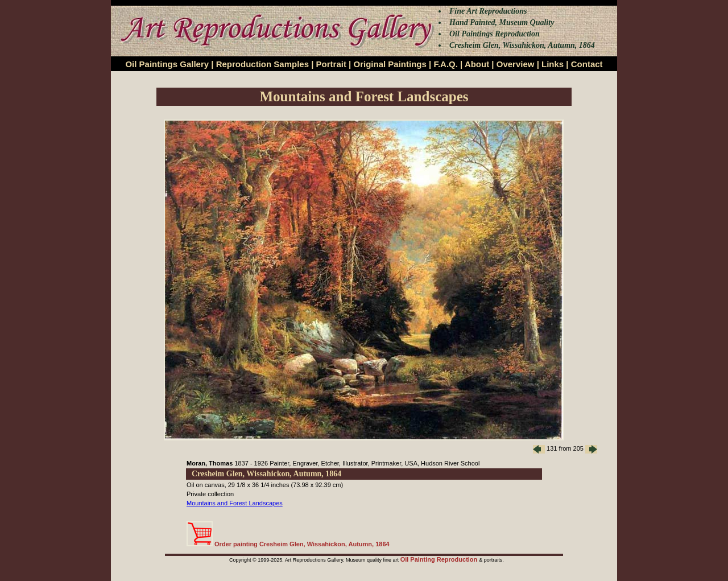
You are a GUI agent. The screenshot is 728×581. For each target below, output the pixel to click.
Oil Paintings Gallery (167, 64)
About (477, 64)
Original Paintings (390, 64)
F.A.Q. (446, 64)
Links (553, 64)
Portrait (331, 64)
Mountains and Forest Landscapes (235, 503)
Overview (516, 64)
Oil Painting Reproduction (440, 559)
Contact (587, 64)
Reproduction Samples (262, 64)
